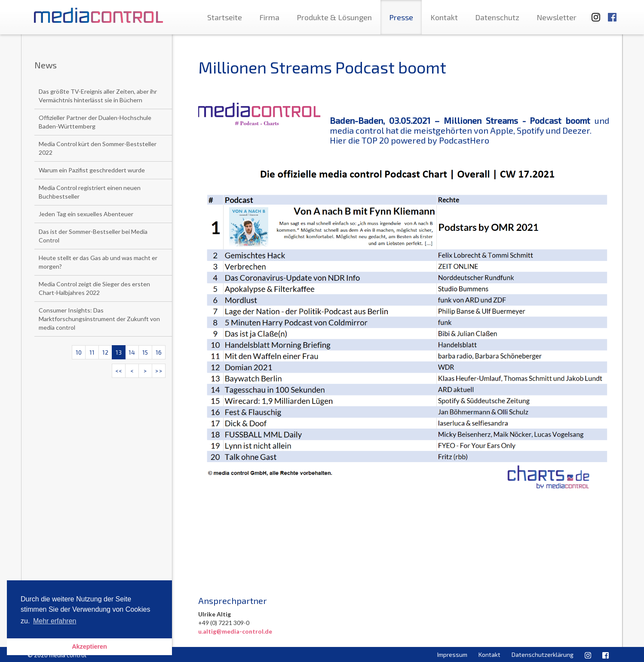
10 (79, 352)
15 (145, 352)
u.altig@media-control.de (235, 631)
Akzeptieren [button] (89, 647)
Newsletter (557, 17)
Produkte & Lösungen (334, 17)
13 (119, 352)
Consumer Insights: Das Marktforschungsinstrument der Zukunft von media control (99, 319)
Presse (401, 17)
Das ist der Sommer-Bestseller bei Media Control (93, 236)
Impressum (452, 654)
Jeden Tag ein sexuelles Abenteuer (86, 214)
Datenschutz (497, 17)
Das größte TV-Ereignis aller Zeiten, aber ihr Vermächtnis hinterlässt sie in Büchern (98, 96)
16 (159, 352)
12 (105, 352)
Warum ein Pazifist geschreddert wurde (92, 170)
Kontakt (444, 17)
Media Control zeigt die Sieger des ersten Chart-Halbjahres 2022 (94, 288)
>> (159, 371)
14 (132, 352)
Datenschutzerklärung (543, 654)
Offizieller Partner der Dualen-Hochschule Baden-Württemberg (95, 122)
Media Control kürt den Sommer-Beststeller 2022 (98, 148)
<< (119, 371)
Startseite (225, 17)
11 (92, 352)
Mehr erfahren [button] (55, 621)
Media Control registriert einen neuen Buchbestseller (90, 192)
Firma (269, 17)
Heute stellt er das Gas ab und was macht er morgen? (98, 262)
